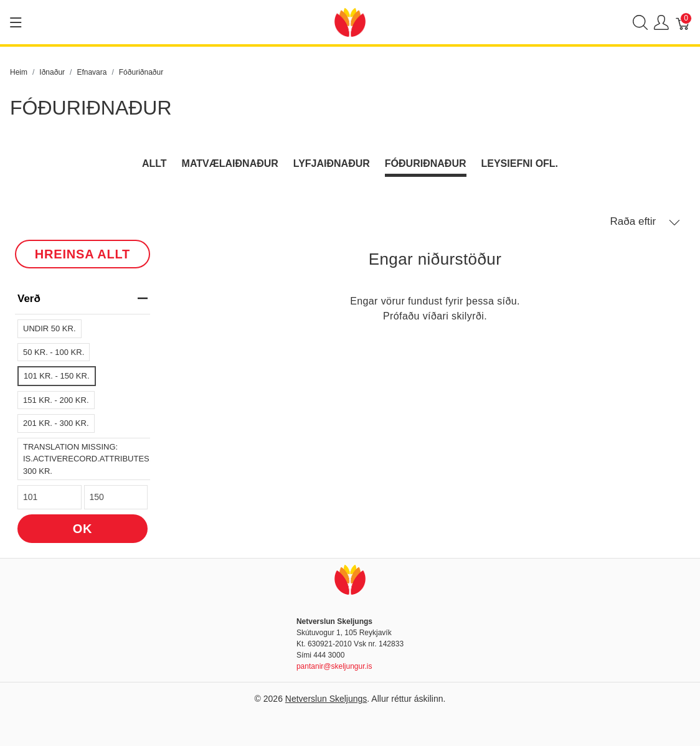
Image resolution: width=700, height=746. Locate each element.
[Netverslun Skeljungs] (350, 21)
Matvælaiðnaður (230, 163)
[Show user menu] (661, 22)
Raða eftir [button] (645, 222)
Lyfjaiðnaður (332, 163)
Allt (154, 163)
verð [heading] (83, 299)
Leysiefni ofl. (520, 163)
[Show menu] (16, 22)
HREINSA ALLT (83, 254)
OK (83, 529)
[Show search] (640, 22)
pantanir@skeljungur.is (334, 666)
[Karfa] (683, 22)
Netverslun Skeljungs (326, 699)
